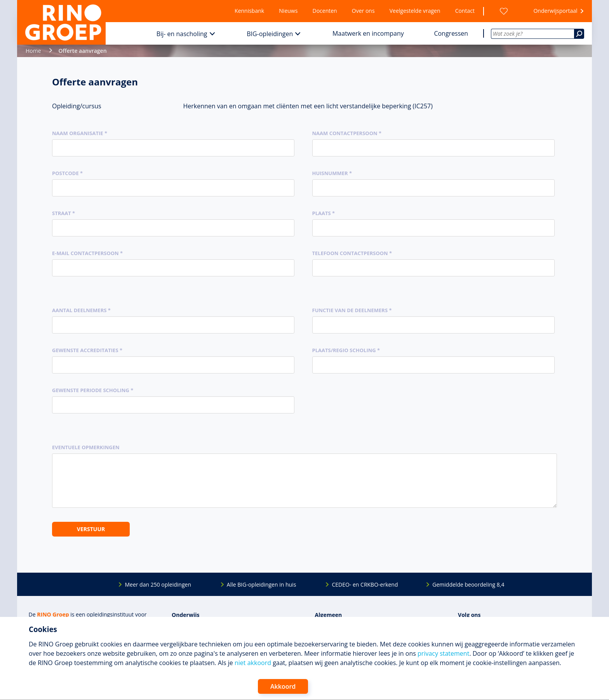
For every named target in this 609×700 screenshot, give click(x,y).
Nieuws (288, 11)
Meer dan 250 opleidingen (158, 584)
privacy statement (443, 653)
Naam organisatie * (80, 133)
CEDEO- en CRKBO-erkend (365, 584)
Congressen (451, 33)
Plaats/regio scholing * (346, 350)
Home (33, 51)
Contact (465, 11)
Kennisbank (249, 11)
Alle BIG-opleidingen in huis (261, 584)
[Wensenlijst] (504, 11)
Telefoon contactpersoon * (352, 253)
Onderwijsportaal (555, 11)
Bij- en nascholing (182, 34)
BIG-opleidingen (270, 34)
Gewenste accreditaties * (87, 350)
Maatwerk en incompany (368, 33)
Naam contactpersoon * (347, 133)
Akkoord (283, 686)
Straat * (64, 213)
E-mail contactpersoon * (87, 253)
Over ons (363, 11)
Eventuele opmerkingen (86, 447)
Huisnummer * (332, 173)
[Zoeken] (579, 34)
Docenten (325, 11)
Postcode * (67, 173)
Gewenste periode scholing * (93, 390)
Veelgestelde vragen (415, 11)
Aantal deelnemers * (81, 310)
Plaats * (324, 213)
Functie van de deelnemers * (352, 310)
